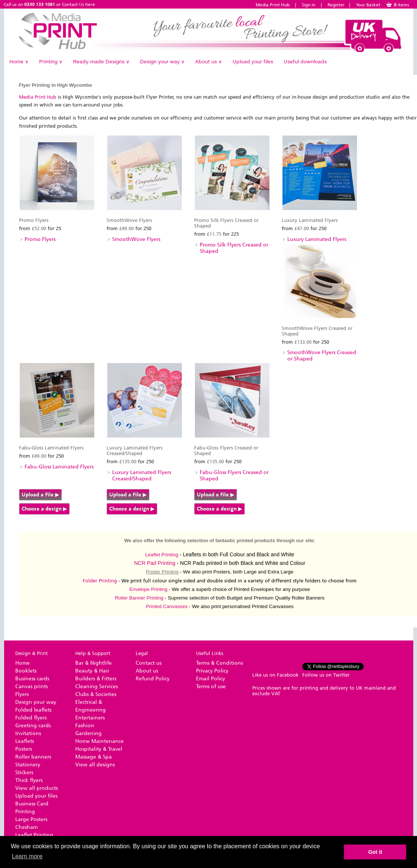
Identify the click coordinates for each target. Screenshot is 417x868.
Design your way (162, 61)
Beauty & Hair (92, 671)
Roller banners (33, 757)
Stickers (24, 772)
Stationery (28, 765)
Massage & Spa (94, 757)
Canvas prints (31, 686)
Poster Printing (162, 572)
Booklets (26, 671)
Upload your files (253, 61)
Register (336, 5)
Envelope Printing (148, 589)
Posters (24, 749)
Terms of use (211, 686)
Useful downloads (305, 61)
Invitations (28, 733)
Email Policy (211, 679)
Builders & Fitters (96, 679)
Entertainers (90, 718)
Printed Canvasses (167, 606)
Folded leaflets (33, 710)
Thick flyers (29, 780)
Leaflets (25, 741)
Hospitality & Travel (99, 749)
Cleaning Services (97, 686)
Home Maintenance (99, 741)
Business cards (32, 679)
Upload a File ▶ (40, 495)
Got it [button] (375, 852)
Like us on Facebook (275, 675)
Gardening (89, 733)
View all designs (95, 765)
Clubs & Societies (96, 694)
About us (209, 61)
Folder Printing (100, 581)
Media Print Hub (273, 5)
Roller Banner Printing (139, 598)
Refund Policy (153, 679)
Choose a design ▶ (44, 509)
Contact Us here (78, 4)
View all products (37, 788)
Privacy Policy (212, 671)
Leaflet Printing (162, 555)
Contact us (149, 663)
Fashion (85, 726)
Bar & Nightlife (94, 663)
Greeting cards (33, 726)
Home (19, 61)
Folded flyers (31, 718)
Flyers (22, 694)
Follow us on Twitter (326, 675)
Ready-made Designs (101, 61)
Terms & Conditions (219, 663)
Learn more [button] (27, 856)
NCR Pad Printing (155, 563)
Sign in (309, 5)
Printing (51, 61)
